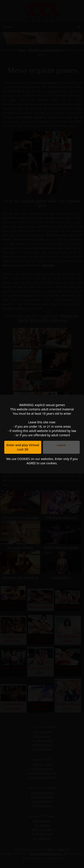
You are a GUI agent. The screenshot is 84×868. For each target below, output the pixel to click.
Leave (61, 445)
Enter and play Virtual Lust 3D (23, 447)
